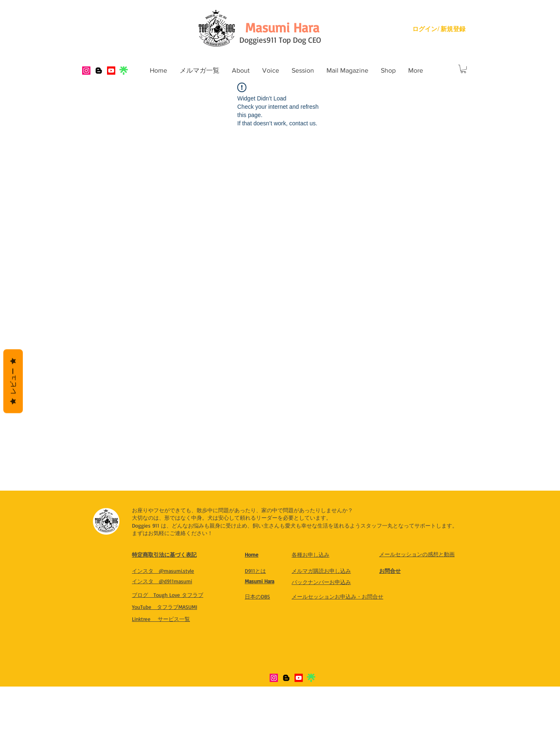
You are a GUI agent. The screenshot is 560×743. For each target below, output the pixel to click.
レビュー (13, 381)
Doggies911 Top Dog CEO (280, 40)
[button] (241, 71)
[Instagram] (86, 71)
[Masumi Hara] (282, 27)
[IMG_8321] (124, 71)
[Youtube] (111, 71)
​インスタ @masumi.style (163, 571)
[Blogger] (99, 71)
